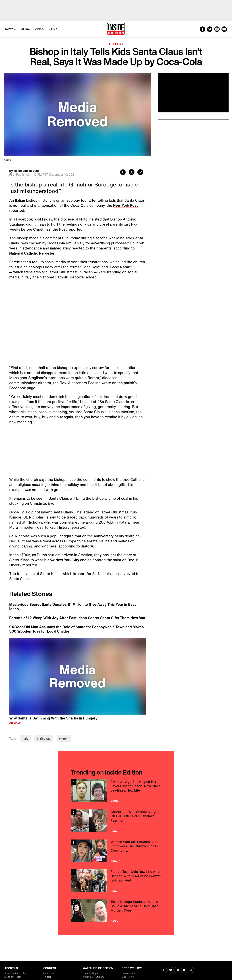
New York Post (125, 205)
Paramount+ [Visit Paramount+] (128, 973)
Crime (25, 29)
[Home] (116, 29)
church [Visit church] (64, 738)
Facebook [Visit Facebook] (49, 973)
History (87, 546)
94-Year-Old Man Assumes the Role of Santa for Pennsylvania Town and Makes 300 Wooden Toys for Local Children (76, 629)
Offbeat (116, 44)
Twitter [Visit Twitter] (47, 977)
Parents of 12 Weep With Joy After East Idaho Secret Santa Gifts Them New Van (77, 618)
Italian (20, 200)
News (9, 29)
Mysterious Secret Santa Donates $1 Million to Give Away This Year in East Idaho (72, 607)
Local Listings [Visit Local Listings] (90, 973)
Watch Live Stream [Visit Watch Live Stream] (93, 977)
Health (116, 831)
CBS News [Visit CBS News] (128, 977)
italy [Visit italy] (25, 738)
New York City (67, 560)
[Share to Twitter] (132, 173)
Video (39, 29)
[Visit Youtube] (184, 970)
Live (54, 29)
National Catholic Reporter (32, 253)
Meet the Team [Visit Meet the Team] (13, 977)
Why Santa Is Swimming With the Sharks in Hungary (53, 718)
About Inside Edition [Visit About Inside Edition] (16, 973)
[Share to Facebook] (123, 173)
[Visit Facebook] (164, 970)
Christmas (42, 229)
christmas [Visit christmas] (44, 738)
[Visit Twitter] (171, 970)
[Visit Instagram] (177, 970)
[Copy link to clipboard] (140, 173)
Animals (15, 723)
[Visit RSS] (191, 970)
